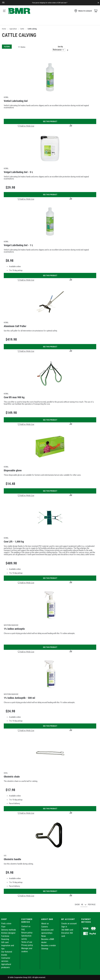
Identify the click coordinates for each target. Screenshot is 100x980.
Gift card (5, 942)
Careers (45, 927)
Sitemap (45, 949)
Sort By (60, 47)
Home (4, 29)
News (44, 936)
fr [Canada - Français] (3, 3)
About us (45, 924)
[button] (26, 126)
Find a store (6, 924)
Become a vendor (49, 945)
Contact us (26, 926)
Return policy (27, 933)
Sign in (64, 927)
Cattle (22, 29)
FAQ (23, 930)
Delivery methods (9, 930)
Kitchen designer (8, 933)
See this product (50, 121)
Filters (7, 47)
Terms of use (27, 942)
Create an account (69, 924)
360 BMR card (67, 930)
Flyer (3, 927)
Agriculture (13, 29)
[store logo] (19, 11)
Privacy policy (27, 945)
